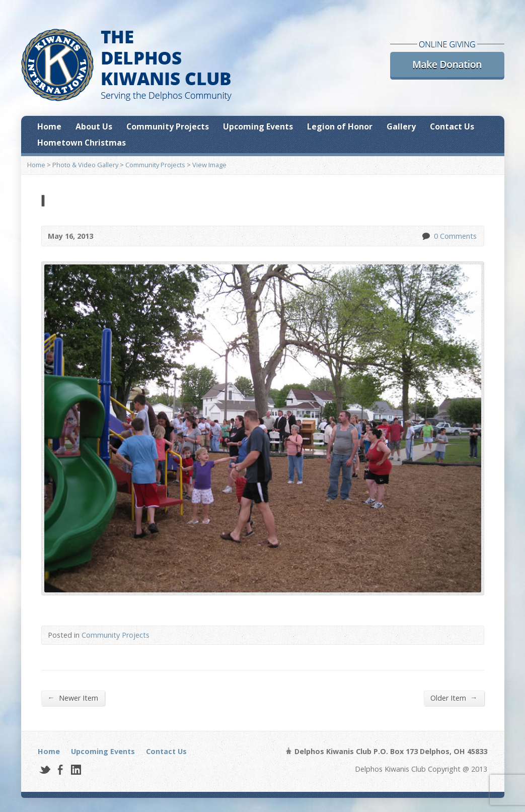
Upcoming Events (258, 126)
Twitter (45, 769)
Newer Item (73, 698)
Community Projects (168, 126)
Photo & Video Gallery (85, 165)
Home (49, 126)
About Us (94, 126)
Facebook (60, 769)
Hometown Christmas (82, 143)
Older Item (454, 698)
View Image (209, 165)
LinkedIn (76, 769)
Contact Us (452, 126)
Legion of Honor (340, 126)
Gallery (401, 126)
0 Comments (426, 236)
